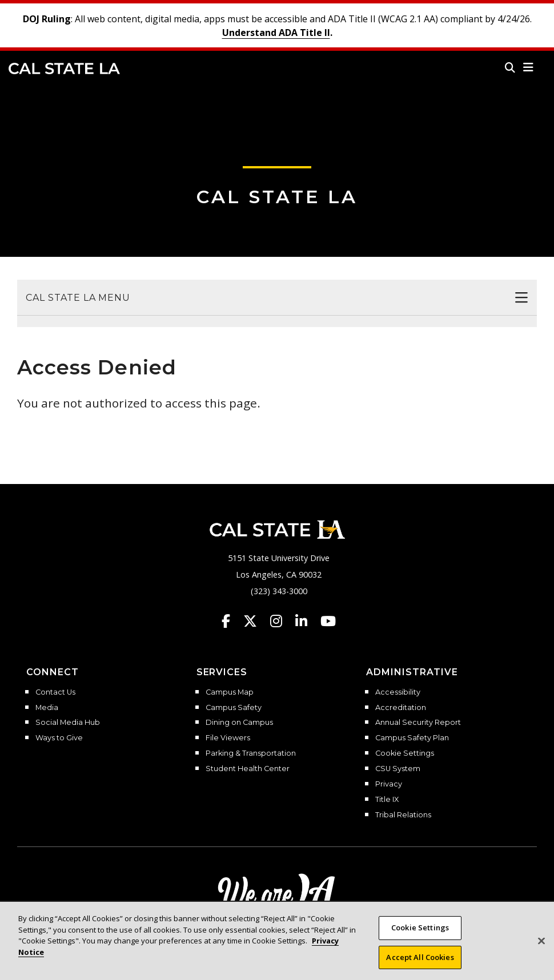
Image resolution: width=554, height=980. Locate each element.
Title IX (387, 800)
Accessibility (398, 692)
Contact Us (55, 692)
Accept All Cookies (420, 967)
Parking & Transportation (251, 753)
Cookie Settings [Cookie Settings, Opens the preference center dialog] (420, 937)
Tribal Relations (403, 815)
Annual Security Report (418, 723)
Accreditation (401, 708)
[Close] (541, 951)
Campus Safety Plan (412, 738)
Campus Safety (234, 708)
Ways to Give (59, 738)
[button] (529, 67)
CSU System (398, 769)
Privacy (389, 784)
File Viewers (228, 738)
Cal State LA (64, 68)
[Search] (510, 67)
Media (47, 708)
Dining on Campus (239, 723)
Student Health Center (248, 769)
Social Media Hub (68, 723)
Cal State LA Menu (78, 298)
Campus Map (230, 692)
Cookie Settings (405, 753)
